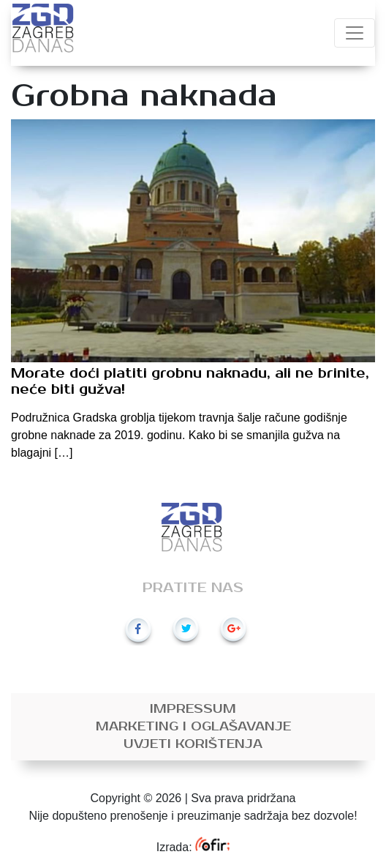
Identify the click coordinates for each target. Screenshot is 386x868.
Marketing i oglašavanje (193, 727)
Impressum (193, 709)
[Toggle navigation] (355, 33)
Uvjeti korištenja (193, 744)
